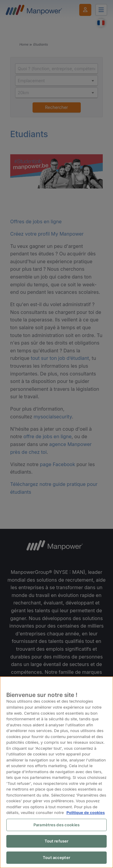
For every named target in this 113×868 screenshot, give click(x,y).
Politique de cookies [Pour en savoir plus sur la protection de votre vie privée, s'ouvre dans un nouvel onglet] (85, 812)
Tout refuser (57, 841)
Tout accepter (56, 857)
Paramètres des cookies (56, 825)
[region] (56, 772)
